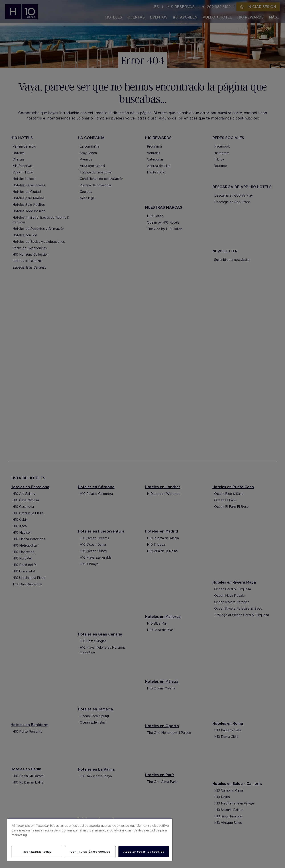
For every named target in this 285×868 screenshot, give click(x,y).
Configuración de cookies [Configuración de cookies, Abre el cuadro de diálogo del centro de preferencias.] (90, 852)
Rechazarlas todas (37, 852)
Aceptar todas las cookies (144, 852)
